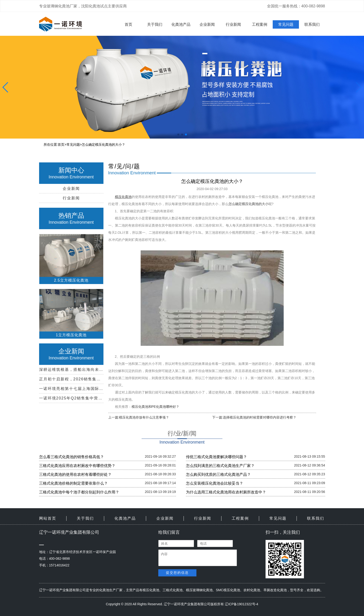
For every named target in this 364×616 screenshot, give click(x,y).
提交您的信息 (177, 573)
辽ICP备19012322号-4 (241, 604)
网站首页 (48, 518)
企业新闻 (207, 24)
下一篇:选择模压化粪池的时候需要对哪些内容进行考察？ (254, 417)
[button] (178, 135)
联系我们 (312, 24)
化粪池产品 (181, 24)
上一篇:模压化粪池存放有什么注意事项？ (139, 417)
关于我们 (155, 24)
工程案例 (260, 24)
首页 (128, 24)
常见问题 (286, 24)
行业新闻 (233, 24)
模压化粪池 (151, 590)
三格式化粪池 (173, 590)
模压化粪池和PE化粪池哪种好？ (156, 407)
